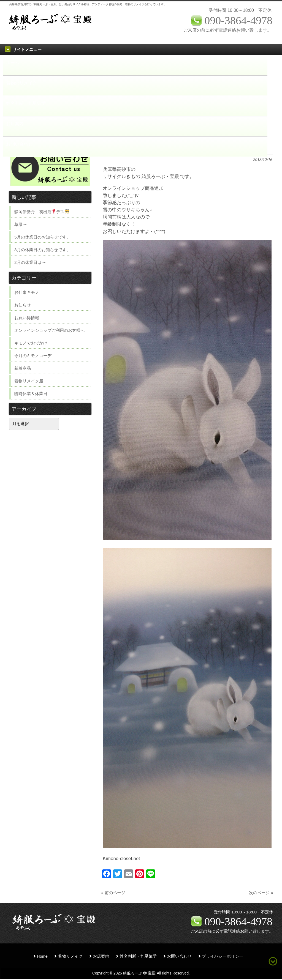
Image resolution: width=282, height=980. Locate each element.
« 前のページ (113, 893)
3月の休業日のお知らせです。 (42, 250)
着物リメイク (70, 956)
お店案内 (101, 956)
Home (42, 956)
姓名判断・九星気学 (138, 956)
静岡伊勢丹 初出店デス (42, 212)
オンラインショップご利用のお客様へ (49, 330)
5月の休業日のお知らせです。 (42, 237)
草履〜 (21, 224)
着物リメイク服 (29, 381)
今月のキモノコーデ (33, 356)
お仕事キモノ (27, 292)
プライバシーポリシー (223, 956)
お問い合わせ (179, 956)
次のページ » (261, 893)
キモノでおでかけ (31, 343)
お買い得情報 (27, 318)
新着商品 (23, 368)
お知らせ (23, 305)
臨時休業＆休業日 (31, 394)
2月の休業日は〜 (30, 262)
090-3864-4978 (238, 922)
